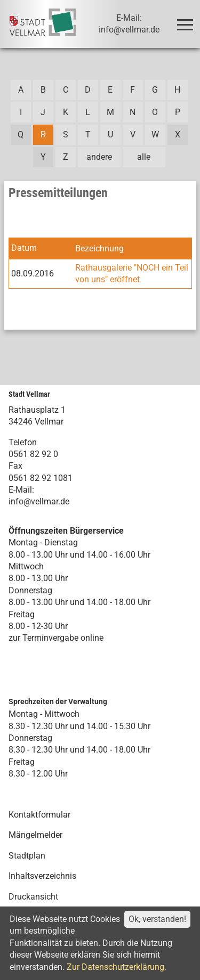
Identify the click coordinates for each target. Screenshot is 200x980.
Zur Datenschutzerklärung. (117, 967)
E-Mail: (21, 490)
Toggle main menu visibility (187, 20)
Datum (24, 248)
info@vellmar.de (39, 501)
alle (144, 157)
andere (99, 157)
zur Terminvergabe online (56, 638)
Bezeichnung (99, 248)
